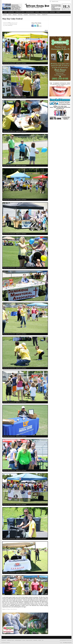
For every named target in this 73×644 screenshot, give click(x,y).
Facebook (33, 26)
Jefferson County (13, 24)
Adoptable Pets (45, 15)
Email (40, 26)
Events (37, 12)
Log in (61, 643)
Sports (58, 12)
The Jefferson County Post (65, 640)
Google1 (38, 26)
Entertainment (30, 12)
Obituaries (15, 15)
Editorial (52, 12)
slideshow (10, 25)
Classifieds (26, 15)
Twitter (35, 26)
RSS (43, 640)
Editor (9, 23)
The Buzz (5, 15)
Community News (20, 12)
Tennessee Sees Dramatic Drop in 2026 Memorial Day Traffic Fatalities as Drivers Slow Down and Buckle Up (16, 8)
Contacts (39, 15)
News (6, 12)
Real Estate (20, 15)
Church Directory (32, 15)
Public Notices (44, 12)
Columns (10, 15)
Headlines (11, 12)
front (6, 25)
